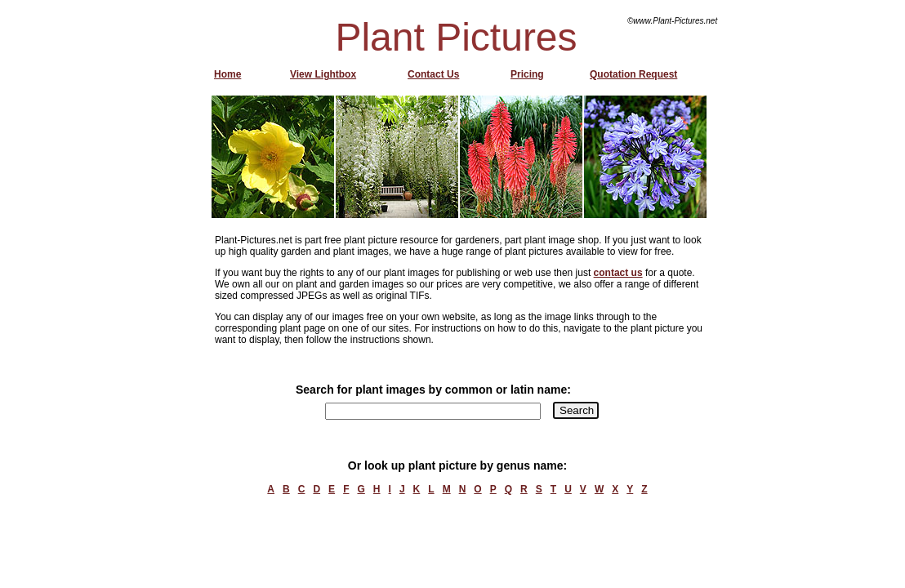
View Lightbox (323, 74)
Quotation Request (633, 74)
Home (227, 74)
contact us (618, 273)
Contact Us (433, 74)
